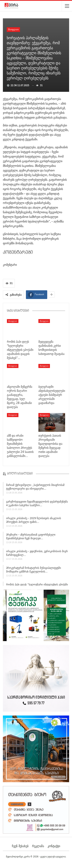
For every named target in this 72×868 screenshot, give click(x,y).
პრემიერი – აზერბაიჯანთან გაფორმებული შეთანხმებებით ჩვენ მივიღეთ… (31, 538)
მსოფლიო (13, 29)
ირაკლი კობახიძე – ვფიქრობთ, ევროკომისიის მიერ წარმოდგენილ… (37, 554)
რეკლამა (38, 846)
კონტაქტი (54, 846)
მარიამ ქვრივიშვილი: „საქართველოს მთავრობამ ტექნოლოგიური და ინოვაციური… (35, 488)
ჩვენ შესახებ (20, 846)
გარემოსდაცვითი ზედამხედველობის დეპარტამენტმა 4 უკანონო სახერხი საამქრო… (37, 505)
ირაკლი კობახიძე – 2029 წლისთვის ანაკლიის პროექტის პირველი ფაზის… (34, 521)
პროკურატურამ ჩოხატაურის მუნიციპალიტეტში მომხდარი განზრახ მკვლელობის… (34, 571)
